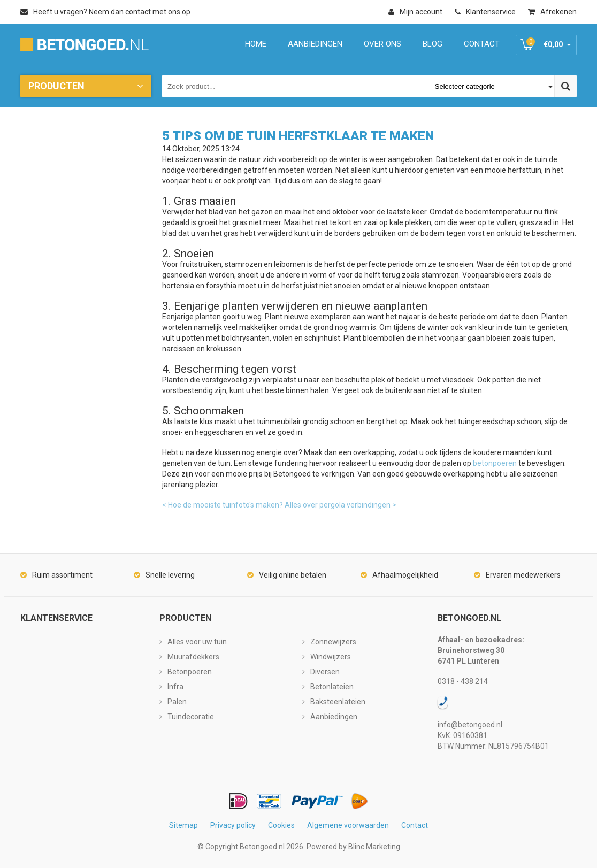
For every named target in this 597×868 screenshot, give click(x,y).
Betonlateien (332, 687)
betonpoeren (495, 463)
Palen (177, 702)
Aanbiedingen (334, 717)
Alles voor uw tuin (197, 642)
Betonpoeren (190, 672)
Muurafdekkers (193, 657)
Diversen (325, 672)
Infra (175, 687)
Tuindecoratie (191, 717)
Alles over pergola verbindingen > (340, 505)
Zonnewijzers (333, 642)
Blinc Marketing (374, 847)
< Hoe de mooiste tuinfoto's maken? (223, 505)
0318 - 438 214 (463, 681)
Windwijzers (331, 657)
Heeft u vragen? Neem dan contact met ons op (105, 12)
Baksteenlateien (338, 702)
